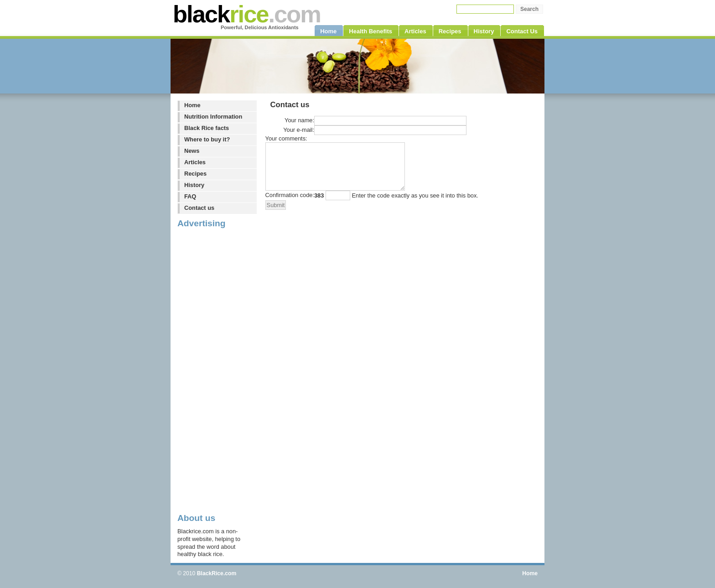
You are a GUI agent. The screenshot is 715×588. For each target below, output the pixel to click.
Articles (195, 162)
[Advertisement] (214, 370)
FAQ (190, 196)
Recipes (195, 174)
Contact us (199, 208)
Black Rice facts (207, 128)
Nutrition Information (213, 117)
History (194, 185)
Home (192, 105)
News (192, 151)
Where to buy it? (207, 139)
